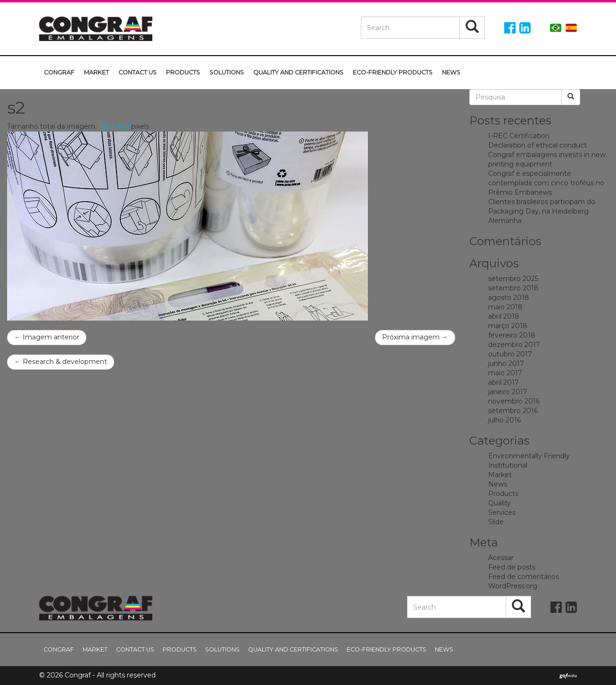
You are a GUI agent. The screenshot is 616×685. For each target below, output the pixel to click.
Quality (499, 503)
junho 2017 (506, 363)
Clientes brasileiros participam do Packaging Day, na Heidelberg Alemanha (542, 211)
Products (183, 72)
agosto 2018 (509, 297)
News (451, 72)
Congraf (59, 72)
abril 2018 (504, 316)
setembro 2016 (513, 411)
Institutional (508, 465)
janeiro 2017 (508, 392)
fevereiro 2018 (512, 335)
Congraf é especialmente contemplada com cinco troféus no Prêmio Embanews (546, 183)
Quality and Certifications (298, 72)
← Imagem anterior (47, 337)
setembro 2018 (513, 288)
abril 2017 (504, 382)
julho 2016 (504, 420)
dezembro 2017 (514, 345)
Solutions (227, 72)
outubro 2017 (510, 354)
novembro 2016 (514, 401)
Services (502, 512)
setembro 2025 (513, 279)
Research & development (61, 362)
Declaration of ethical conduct (537, 145)
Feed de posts (512, 567)
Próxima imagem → (415, 337)
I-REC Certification (519, 136)
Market (96, 72)
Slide (496, 522)
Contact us (137, 72)
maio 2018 (505, 307)
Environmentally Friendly (529, 456)
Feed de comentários (524, 577)
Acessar (501, 558)
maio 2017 (505, 373)
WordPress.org (513, 586)
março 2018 (508, 326)
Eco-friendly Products (393, 72)
